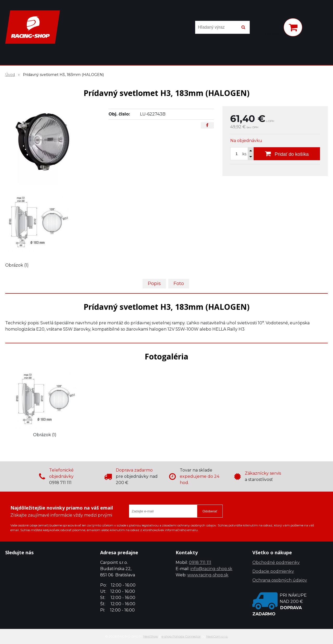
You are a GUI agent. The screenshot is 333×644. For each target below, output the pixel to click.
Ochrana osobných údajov (280, 580)
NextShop (151, 636)
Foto (179, 284)
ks (244, 154)
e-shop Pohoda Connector (181, 636)
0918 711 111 (200, 562)
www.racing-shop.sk (208, 575)
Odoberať (210, 511)
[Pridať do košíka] (287, 154)
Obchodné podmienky (276, 562)
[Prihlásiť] (273, 28)
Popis (154, 284)
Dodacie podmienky (273, 571)
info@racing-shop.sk (211, 569)
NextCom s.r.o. (217, 636)
